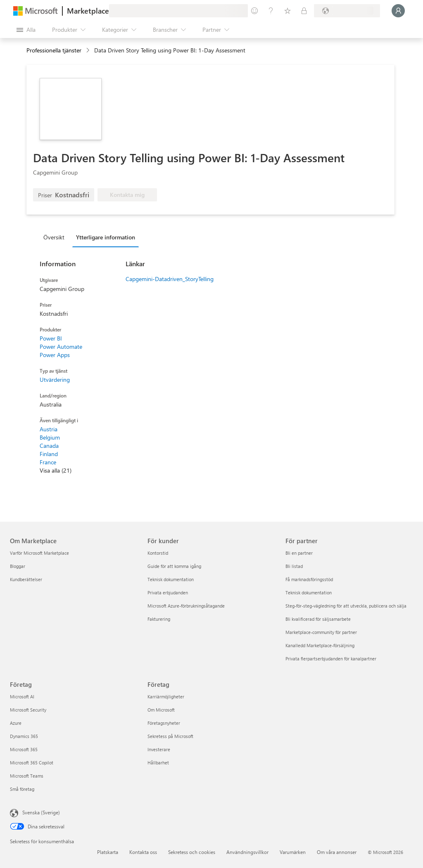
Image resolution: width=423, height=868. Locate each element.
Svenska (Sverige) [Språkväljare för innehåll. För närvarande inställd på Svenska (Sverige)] (41, 812)
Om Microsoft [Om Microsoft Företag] (161, 710)
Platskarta (108, 852)
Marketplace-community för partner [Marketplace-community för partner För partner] (321, 632)
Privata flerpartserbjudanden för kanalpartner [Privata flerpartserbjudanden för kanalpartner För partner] (331, 659)
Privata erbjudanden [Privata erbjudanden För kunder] (168, 592)
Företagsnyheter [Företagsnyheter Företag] (164, 723)
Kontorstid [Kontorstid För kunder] (158, 553)
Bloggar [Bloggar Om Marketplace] (18, 566)
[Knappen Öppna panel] (26, 30)
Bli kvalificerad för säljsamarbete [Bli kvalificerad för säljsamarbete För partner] (318, 619)
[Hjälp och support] (271, 11)
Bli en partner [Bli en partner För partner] (299, 553)
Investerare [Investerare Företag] (159, 749)
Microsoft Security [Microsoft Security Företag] (28, 710)
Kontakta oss (143, 852)
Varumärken (293, 852)
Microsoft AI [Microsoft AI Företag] (22, 697)
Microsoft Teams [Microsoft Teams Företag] (27, 776)
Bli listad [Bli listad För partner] (294, 566)
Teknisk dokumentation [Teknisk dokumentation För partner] (309, 592)
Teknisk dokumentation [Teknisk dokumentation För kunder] (171, 579)
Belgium (50, 437)
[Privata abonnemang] (304, 11)
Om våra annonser (337, 852)
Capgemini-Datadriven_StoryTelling (170, 279)
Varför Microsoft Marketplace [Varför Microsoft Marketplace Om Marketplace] (39, 553)
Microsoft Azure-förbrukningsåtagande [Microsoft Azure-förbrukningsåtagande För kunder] (186, 606)
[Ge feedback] (254, 11)
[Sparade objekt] (288, 11)
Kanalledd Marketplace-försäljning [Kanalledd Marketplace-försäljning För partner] (320, 645)
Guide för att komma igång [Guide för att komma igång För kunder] (174, 566)
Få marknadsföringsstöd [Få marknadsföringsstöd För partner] (309, 579)
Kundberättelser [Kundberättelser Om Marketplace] (26, 579)
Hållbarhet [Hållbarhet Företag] (158, 763)
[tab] (56, 237)
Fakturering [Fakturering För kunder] (159, 619)
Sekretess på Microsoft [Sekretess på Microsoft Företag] (170, 736)
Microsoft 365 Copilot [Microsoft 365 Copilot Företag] (32, 763)
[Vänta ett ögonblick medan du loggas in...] (398, 11)
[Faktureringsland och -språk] (347, 11)
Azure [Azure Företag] (16, 723)
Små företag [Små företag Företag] (22, 789)
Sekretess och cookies (192, 852)
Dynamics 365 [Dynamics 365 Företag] (24, 736)
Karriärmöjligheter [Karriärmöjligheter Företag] (166, 697)
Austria (49, 429)
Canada (49, 446)
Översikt (54, 237)
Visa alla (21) (56, 470)
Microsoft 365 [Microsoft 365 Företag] (24, 749)
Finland (49, 454)
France (48, 462)
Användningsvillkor (247, 852)
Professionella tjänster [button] (54, 50)
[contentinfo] (89, 51)
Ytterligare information (106, 237)
